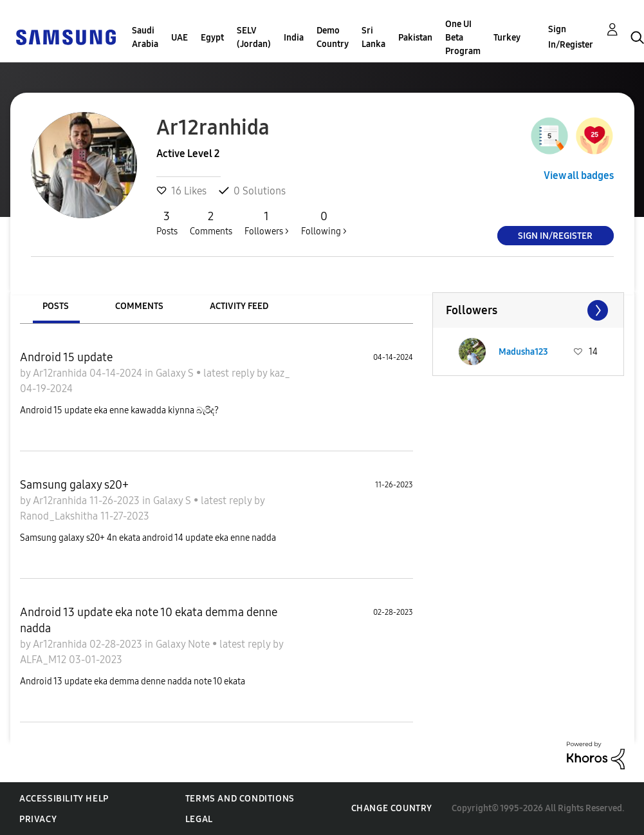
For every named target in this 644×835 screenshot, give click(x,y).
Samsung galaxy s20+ (74, 485)
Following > (324, 223)
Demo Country (333, 37)
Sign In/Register (571, 37)
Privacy (38, 819)
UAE (179, 38)
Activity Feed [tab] (239, 306)
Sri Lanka (373, 37)
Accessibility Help (64, 799)
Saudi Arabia (145, 37)
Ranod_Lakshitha (60, 516)
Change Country (392, 808)
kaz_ (280, 373)
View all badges (579, 175)
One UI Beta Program (463, 38)
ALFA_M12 (44, 660)
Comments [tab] (139, 306)
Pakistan (415, 38)
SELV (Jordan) (254, 37)
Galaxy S (176, 373)
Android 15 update (66, 357)
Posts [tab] (56, 306)
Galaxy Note (184, 644)
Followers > (267, 223)
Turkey (507, 38)
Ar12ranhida (61, 373)
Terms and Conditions (240, 799)
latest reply (230, 373)
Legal (199, 819)
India (294, 38)
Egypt (212, 38)
